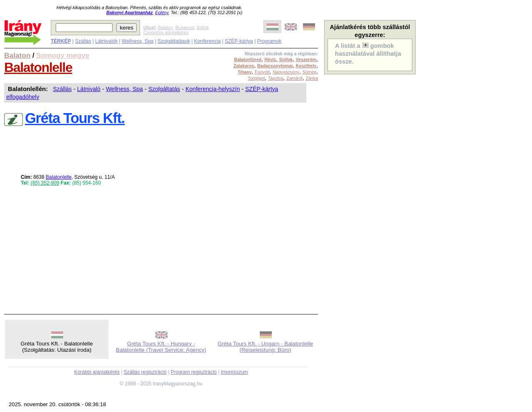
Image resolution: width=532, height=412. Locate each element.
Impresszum (234, 372)
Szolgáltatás (164, 89)
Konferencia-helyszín (213, 89)
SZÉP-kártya (239, 41)
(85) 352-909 (45, 183)
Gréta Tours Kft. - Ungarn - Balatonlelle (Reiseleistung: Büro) (265, 347)
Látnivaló (89, 89)
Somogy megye (63, 55)
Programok (270, 41)
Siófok (203, 27)
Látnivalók (106, 41)
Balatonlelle (38, 67)
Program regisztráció (194, 372)
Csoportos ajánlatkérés (166, 32)
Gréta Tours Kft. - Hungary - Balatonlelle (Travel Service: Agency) (161, 347)
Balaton (165, 27)
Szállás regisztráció (145, 372)
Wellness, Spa (138, 41)
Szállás (83, 41)
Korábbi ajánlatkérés (97, 372)
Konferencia (207, 41)
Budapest (185, 27)
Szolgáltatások (174, 41)
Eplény (162, 12)
